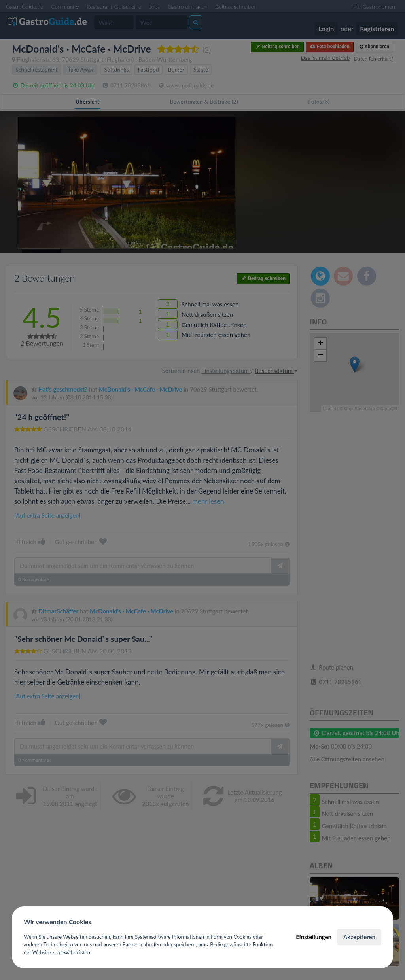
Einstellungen (314, 937)
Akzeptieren (359, 937)
